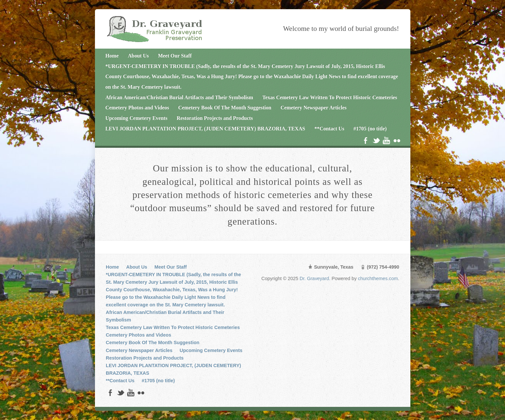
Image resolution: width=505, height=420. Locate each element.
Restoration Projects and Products (215, 118)
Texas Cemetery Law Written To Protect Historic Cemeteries (330, 97)
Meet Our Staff (175, 56)
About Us (138, 56)
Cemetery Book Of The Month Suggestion (225, 108)
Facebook (366, 140)
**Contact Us (329, 129)
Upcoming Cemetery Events (137, 118)
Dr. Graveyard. (316, 278)
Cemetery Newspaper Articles (314, 108)
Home (112, 56)
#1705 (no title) (370, 129)
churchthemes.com (378, 278)
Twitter (376, 140)
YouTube (386, 140)
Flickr (397, 140)
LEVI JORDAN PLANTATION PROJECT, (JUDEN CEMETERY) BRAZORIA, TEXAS (205, 129)
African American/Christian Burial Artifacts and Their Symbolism (179, 97)
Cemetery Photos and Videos (137, 108)
